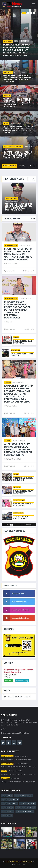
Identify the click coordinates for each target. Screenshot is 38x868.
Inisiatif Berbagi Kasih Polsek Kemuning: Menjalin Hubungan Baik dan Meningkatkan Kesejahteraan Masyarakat (18, 155)
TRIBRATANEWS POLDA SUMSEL (18, 862)
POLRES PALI (16, 350)
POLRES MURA (7, 808)
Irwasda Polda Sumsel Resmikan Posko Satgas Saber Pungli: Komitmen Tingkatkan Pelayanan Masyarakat (17, 310)
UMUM (27, 697)
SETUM (6, 123)
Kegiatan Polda (11, 198)
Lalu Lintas (5, 778)
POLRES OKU (7, 796)
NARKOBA (18, 697)
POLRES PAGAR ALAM (10, 800)
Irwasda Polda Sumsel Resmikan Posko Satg (18, 767)
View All (32, 219)
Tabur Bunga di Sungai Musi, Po (21, 518)
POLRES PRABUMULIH (23, 796)
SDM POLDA (8, 41)
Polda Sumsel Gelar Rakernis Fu (23, 492)
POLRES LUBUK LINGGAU (26, 808)
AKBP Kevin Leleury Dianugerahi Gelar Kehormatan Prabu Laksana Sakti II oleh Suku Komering (18, 449)
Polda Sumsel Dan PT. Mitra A (23, 342)
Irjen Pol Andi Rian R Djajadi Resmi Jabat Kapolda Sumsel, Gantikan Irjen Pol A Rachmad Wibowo (19, 207)
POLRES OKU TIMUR (28, 804)
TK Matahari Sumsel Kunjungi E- (23, 479)
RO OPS (16, 337)
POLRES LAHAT (8, 812)
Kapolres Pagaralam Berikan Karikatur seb (18, 774)
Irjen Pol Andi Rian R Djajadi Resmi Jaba (16, 759)
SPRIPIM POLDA (19, 500)
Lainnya (8, 382)
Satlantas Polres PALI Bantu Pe (22, 355)
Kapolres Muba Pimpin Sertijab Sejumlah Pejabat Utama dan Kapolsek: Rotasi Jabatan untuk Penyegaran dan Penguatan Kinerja (19, 394)
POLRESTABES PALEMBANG (13, 146)
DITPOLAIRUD (18, 513)
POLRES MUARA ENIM (25, 812)
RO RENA (7, 96)
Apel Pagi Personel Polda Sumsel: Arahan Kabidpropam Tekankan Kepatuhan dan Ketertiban (17, 78)
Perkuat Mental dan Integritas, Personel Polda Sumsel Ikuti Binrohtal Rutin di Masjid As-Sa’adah (17, 50)
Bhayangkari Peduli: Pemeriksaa (23, 505)
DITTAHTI (17, 487)
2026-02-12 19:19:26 (21, 41)
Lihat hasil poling (22, 681)
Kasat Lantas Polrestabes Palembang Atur (18, 782)
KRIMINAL (8, 697)
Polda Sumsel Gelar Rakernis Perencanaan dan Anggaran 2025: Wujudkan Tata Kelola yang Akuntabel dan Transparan (17, 103)
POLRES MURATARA (9, 804)
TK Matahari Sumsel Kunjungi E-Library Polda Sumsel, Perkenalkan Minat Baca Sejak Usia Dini (18, 129)
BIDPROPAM (8, 72)
